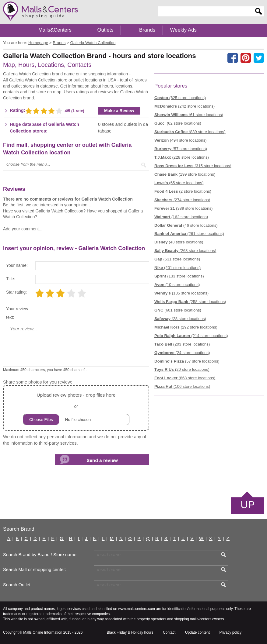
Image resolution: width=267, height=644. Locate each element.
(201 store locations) (177, 268)
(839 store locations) (190, 132)
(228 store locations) (182, 157)
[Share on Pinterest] (246, 58)
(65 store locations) (179, 183)
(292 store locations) (186, 327)
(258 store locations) (190, 302)
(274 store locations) (182, 200)
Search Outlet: (17, 585)
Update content (197, 632)
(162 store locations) (181, 217)
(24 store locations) (182, 353)
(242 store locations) (184, 106)
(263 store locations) (185, 251)
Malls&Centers (55, 30)
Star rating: (16, 292)
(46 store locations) (186, 225)
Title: (11, 279)
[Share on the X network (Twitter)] (259, 58)
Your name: (17, 265)
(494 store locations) (180, 140)
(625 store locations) (180, 98)
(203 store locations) (182, 344)
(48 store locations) (179, 242)
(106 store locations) (182, 386)
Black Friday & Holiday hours (130, 632)
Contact (169, 632)
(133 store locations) (179, 276)
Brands (147, 30)
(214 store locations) (191, 336)
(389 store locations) (183, 208)
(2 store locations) (183, 191)
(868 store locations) (185, 378)
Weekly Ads (183, 30)
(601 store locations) (178, 310)
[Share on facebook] (233, 58)
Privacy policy (231, 632)
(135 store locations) (181, 293)
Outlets (105, 30)
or (76, 408)
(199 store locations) (185, 174)
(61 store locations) (189, 115)
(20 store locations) (182, 369)
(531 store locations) (177, 259)
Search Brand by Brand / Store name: (40, 555)
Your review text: (17, 313)
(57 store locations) (181, 149)
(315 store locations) (193, 166)
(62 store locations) (178, 123)
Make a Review (119, 111)
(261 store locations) (189, 234)
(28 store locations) (180, 319)
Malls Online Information (43, 632)
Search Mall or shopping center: (35, 570)
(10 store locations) (177, 285)
